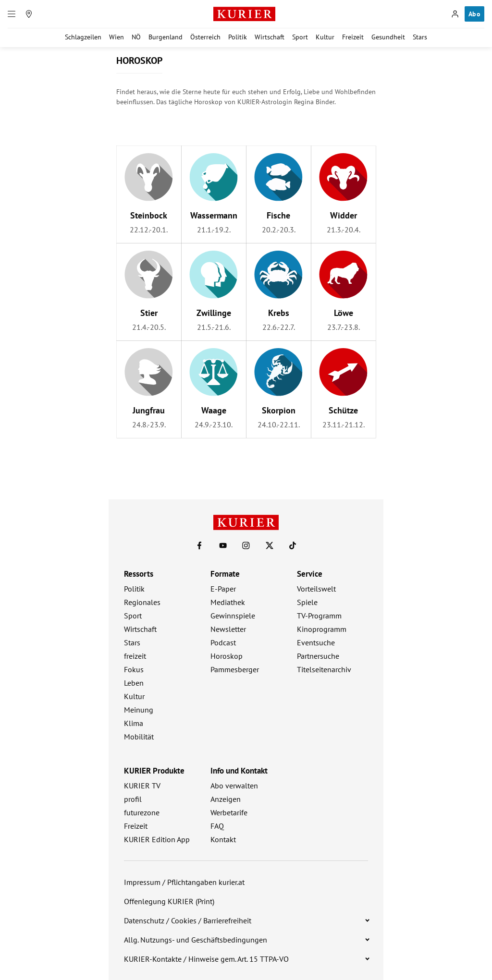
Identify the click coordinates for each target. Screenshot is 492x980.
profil (133, 799)
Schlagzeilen (83, 37)
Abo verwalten (234, 786)
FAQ (217, 826)
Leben (134, 683)
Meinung (139, 710)
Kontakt (223, 839)
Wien (117, 37)
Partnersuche (318, 656)
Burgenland (166, 37)
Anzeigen (226, 799)
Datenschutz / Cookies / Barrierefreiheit (188, 920)
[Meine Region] (29, 14)
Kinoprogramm (322, 629)
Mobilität (139, 737)
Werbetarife (229, 812)
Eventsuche (316, 642)
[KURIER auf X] (270, 545)
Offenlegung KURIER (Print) (169, 901)
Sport (300, 37)
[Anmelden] (455, 14)
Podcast (223, 642)
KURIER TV (142, 786)
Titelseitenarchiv (324, 669)
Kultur (325, 37)
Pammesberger (235, 669)
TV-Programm (319, 616)
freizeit (135, 656)
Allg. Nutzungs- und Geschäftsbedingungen (196, 940)
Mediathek (228, 602)
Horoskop (227, 656)
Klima (134, 723)
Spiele (307, 602)
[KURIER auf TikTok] (293, 545)
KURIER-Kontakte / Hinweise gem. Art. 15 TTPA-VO (206, 959)
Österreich (205, 37)
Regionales (142, 602)
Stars (420, 37)
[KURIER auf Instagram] (246, 545)
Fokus (134, 669)
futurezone (142, 812)
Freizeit (353, 37)
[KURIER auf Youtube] (223, 545)
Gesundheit (388, 37)
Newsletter (228, 629)
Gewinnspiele (233, 616)
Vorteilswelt (316, 589)
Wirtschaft (270, 37)
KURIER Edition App (157, 839)
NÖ (136, 37)
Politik (238, 37)
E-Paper (223, 589)
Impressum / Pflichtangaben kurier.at (184, 882)
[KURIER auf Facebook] (199, 545)
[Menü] (12, 14)
